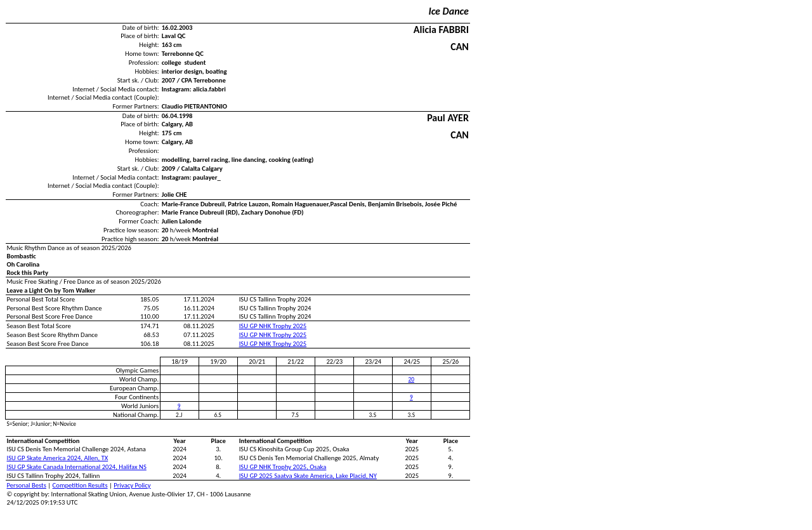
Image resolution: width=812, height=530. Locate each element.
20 (411, 380)
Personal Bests (27, 485)
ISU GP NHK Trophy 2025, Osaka (283, 467)
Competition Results (80, 485)
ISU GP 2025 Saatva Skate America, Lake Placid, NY (308, 476)
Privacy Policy (132, 485)
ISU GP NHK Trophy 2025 (273, 326)
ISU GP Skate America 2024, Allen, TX (58, 458)
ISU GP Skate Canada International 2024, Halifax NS (77, 467)
